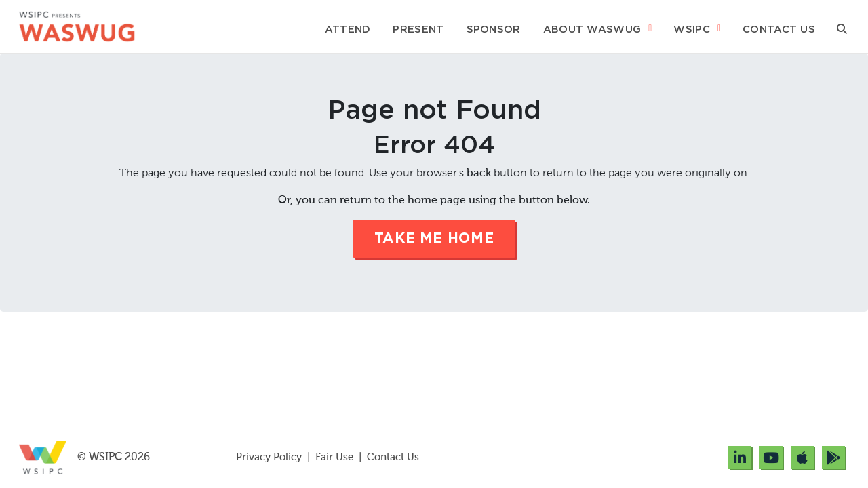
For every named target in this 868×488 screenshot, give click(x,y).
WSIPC (692, 29)
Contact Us (779, 29)
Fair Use (334, 457)
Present (418, 29)
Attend (348, 29)
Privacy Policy (270, 457)
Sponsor (494, 29)
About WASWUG (592, 29)
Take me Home (434, 238)
